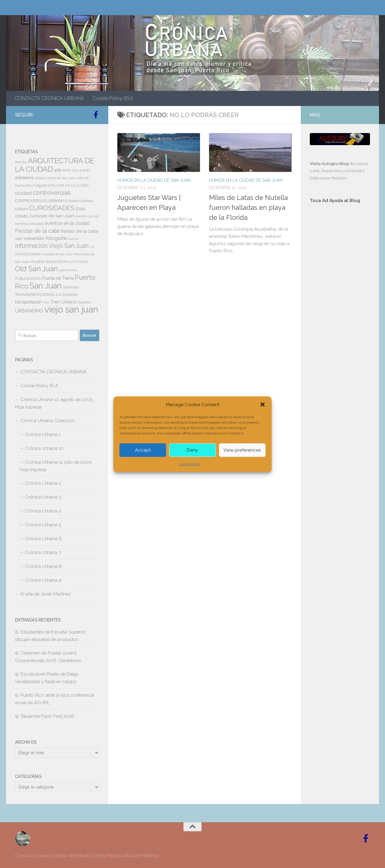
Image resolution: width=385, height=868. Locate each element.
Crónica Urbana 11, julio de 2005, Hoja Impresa (56, 466)
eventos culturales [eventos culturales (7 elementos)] (29, 224)
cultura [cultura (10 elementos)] (22, 209)
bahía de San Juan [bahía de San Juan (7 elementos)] (61, 178)
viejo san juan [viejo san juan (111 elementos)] (71, 309)
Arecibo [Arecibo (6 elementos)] (21, 162)
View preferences (242, 450)
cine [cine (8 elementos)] (52, 185)
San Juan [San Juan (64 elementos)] (46, 286)
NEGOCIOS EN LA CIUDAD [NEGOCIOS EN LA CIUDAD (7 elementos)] (66, 262)
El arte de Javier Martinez (46, 594)
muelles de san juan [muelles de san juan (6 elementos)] (57, 254)
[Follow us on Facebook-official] (96, 115)
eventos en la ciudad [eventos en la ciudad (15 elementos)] (67, 223)
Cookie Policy (190, 464)
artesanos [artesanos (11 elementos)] (24, 178)
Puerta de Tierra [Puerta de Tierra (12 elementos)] (58, 278)
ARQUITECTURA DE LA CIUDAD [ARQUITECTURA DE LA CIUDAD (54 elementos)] (55, 165)
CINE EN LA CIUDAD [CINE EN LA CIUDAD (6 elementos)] (72, 185)
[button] (263, 404)
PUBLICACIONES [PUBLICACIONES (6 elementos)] (28, 278)
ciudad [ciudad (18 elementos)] (23, 193)
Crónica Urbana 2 (43, 483)
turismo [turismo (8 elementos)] (85, 302)
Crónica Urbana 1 (43, 434)
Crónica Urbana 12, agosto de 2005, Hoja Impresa (54, 403)
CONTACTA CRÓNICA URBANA (49, 98)
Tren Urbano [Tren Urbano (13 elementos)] (64, 302)
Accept (143, 450)
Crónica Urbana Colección (48, 421)
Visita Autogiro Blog (330, 164)
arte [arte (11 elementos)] (58, 170)
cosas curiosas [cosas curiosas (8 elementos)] (81, 201)
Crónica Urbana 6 (43, 539)
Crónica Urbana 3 (43, 497)
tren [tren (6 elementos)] (46, 302)
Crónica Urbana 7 (43, 552)
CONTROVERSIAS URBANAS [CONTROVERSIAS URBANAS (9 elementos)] (41, 201)
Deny (192, 450)
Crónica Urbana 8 (43, 566)
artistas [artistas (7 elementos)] (40, 178)
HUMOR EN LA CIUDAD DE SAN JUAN (154, 180)
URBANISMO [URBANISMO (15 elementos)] (29, 311)
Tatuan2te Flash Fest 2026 (47, 716)
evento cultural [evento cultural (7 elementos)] (87, 216)
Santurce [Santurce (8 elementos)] (71, 287)
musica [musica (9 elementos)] (37, 261)
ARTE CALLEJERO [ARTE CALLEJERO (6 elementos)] (76, 170)
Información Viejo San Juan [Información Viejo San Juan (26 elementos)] (52, 246)
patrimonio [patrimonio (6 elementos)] (68, 270)
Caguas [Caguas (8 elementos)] (40, 185)
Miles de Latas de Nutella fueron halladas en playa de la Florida (248, 207)
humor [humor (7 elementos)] (73, 239)
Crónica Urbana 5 (43, 525)
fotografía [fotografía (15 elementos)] (56, 238)
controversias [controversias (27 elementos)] (52, 193)
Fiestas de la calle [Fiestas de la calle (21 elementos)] (37, 231)
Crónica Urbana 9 (43, 580)
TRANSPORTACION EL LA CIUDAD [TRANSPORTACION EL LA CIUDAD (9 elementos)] (46, 295)
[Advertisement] (340, 310)
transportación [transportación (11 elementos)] (28, 302)
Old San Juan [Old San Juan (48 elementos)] (37, 269)
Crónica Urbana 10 (44, 448)
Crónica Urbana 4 (43, 511)
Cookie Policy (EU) (113, 98)
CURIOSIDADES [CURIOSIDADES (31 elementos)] (52, 208)
